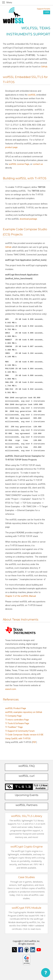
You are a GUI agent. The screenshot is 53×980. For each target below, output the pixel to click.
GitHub (44, 67)
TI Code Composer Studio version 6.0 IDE (24, 735)
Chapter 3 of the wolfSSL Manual (20, 596)
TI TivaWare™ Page (14, 727)
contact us (38, 164)
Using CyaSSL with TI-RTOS (18, 738)
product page (11, 147)
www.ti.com (11, 689)
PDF (34, 742)
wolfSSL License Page (19, 164)
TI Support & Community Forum (20, 731)
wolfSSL (32, 95)
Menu (10, 2)
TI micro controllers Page (17, 720)
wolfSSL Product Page (16, 708)
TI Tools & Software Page (17, 723)
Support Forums (44, 9)
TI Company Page (13, 716)
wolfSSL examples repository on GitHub (24, 712)
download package (28, 219)
